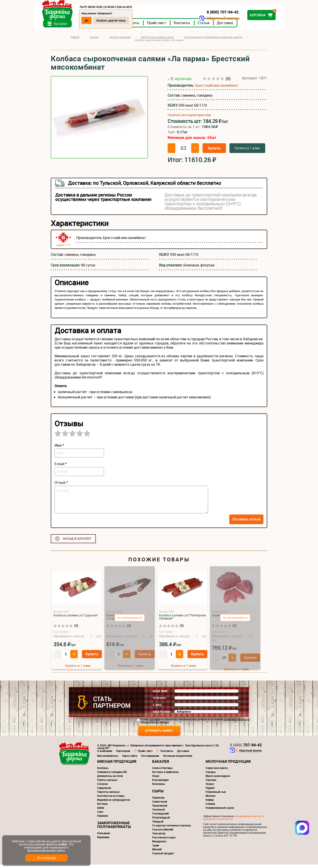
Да (103, 20)
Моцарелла (159, 845)
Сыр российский (163, 833)
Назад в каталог (77, 542)
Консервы (159, 787)
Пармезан (158, 801)
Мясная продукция (117, 765)
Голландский (160, 817)
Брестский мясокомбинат (217, 89)
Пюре (156, 779)
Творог (210, 787)
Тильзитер (159, 837)
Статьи (220, 26)
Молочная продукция (228, 765)
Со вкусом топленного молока (171, 829)
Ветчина (102, 807)
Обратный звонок (207, 18)
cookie (62, 844)
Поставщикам (150, 759)
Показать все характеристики (189, 119)
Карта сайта (130, 759)
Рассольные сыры (164, 841)
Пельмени (104, 837)
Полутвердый (161, 821)
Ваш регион (162, 715)
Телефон (159, 702)
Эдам (156, 849)
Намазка (103, 819)
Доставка (241, 26)
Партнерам (123, 754)
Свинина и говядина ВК (112, 775)
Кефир (210, 803)
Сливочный (160, 805)
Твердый (158, 825)
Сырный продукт (163, 857)
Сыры (158, 794)
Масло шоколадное (218, 779)
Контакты (199, 26)
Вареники (103, 841)
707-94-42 (246, 748)
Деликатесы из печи (110, 779)
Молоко (211, 799)
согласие (154, 723)
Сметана (211, 783)
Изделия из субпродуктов (114, 803)
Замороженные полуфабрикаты (114, 828)
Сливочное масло (217, 771)
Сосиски (102, 787)
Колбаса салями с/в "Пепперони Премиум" (182, 620)
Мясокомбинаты (108, 759)
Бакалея (161, 765)
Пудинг (210, 791)
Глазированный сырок (220, 811)
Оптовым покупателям (178, 759)
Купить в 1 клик (247, 151)
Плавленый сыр (216, 795)
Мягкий (157, 853)
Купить (214, 152)
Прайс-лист (173, 26)
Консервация (160, 783)
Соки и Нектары (162, 771)
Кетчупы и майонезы (166, 775)
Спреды (211, 775)
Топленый (158, 813)
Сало (100, 815)
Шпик (101, 811)
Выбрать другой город (128, 20)
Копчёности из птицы (111, 799)
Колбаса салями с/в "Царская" (76, 619)
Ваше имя (160, 695)
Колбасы (103, 771)
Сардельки (104, 791)
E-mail (157, 708)
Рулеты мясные (107, 783)
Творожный (160, 809)
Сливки (210, 807)
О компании (105, 754)
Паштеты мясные (108, 795)
